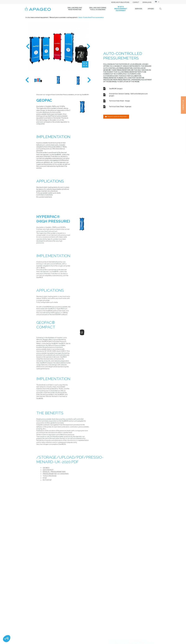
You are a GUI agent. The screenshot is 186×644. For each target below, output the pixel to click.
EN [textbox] (156, 2)
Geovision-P (48, 498)
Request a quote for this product (117, 117)
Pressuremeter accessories (56, 502)
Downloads (147, 2)
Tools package (50, 504)
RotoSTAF (47, 508)
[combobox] (157, 2)
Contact (136, 2)
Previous (28, 46)
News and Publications (120, 2)
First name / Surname (44, 634)
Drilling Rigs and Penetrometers (75, 9)
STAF (45, 506)
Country (39, 611)
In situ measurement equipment (121, 9)
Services (139, 9)
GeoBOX (46, 495)
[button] (7, 639)
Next (89, 46)
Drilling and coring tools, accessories (98, 9)
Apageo (151, 9)
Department (40, 623)
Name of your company (44, 599)
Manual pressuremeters (54, 500)
